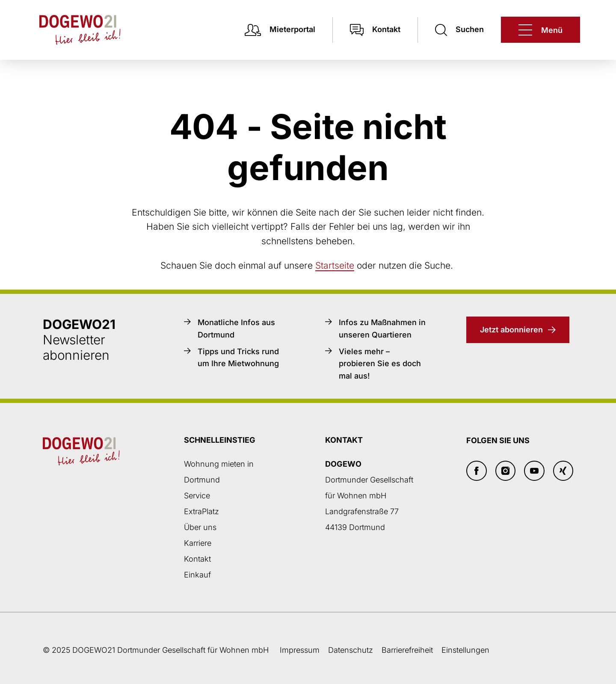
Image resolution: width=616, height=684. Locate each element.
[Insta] (506, 471)
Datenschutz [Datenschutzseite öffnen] (351, 650)
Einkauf (197, 575)
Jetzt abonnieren (511, 330)
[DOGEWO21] (540, 30)
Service (197, 496)
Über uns (200, 527)
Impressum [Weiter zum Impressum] (300, 650)
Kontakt (197, 559)
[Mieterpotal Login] (280, 30)
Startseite (335, 265)
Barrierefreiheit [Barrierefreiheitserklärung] (407, 650)
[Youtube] (534, 471)
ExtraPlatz (201, 511)
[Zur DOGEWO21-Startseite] (71, 30)
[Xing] (563, 471)
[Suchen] (459, 30)
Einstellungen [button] (465, 650)
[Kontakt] (375, 30)
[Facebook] (477, 471)
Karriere (198, 543)
